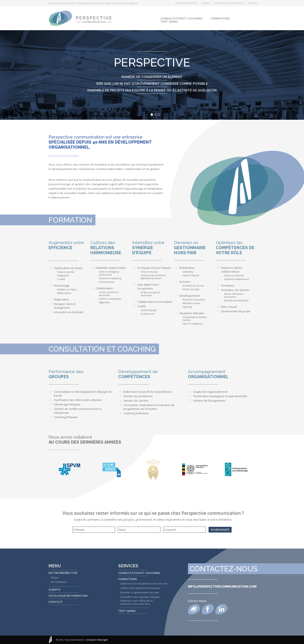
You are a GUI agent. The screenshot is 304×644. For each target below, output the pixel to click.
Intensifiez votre (153, 248)
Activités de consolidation (236, 300)
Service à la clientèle (234, 276)
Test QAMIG (169, 22)
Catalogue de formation (229, 3)
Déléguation (63, 276)
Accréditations (59, 582)
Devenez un (195, 248)
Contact (253, 3)
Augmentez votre (69, 245)
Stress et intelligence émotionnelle (109, 273)
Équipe (55, 577)
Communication (107, 282)
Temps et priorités (66, 272)
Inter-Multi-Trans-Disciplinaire (148, 287)
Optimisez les (237, 248)
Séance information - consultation (234, 295)
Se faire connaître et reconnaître (109, 294)
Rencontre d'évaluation (194, 300)
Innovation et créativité (69, 312)
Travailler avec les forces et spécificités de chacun (153, 277)
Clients (205, 3)
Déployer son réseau (67, 289)
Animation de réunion (193, 286)
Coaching (187, 307)
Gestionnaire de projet (236, 311)
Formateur (228, 285)
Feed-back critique (191, 303)
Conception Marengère (97, 640)
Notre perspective (186, 3)
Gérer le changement (193, 324)
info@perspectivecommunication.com (222, 587)
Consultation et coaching (181, 18)
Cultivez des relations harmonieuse (140, 588)
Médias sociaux (64, 293)
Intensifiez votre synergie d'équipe (140, 597)
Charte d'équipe (149, 310)
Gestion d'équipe (191, 275)
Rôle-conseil (229, 307)
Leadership (188, 272)
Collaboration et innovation (155, 302)
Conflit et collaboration (110, 299)
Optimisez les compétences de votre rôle (144, 584)
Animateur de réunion (235, 290)
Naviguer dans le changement (65, 306)
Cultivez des (111, 248)
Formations (220, 18)
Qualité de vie (148, 314)
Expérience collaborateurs (237, 279)
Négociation (61, 299)
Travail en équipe (149, 272)
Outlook (61, 279)
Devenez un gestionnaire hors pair (140, 592)
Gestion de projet (191, 289)
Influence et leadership (110, 278)
